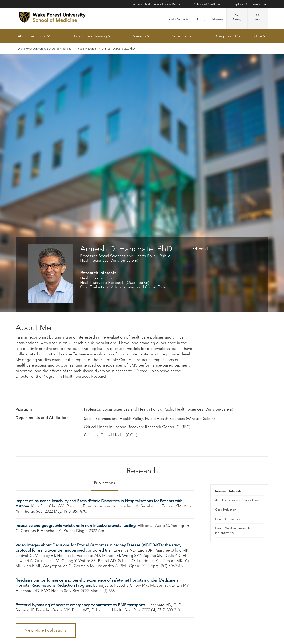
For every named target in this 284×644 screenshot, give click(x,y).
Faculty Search (177, 19)
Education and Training (89, 36)
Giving (237, 17)
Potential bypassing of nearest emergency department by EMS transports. (82, 605)
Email (203, 249)
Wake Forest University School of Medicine (45, 49)
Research (139, 36)
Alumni (217, 19)
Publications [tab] (105, 483)
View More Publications (46, 630)
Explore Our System (247, 4)
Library (200, 19)
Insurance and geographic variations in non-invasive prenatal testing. (77, 526)
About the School (32, 36)
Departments (181, 36)
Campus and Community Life (239, 36)
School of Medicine (207, 4)
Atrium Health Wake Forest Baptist (157, 4)
